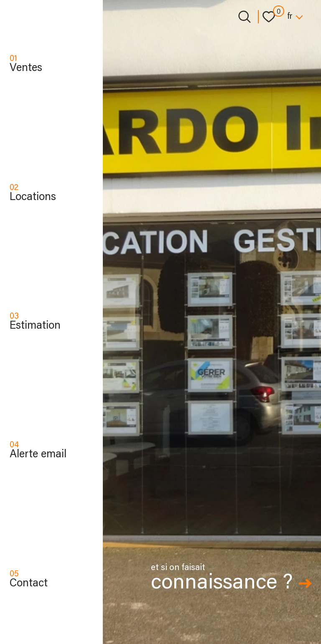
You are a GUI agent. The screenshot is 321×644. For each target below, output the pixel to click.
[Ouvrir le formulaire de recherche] (245, 17)
